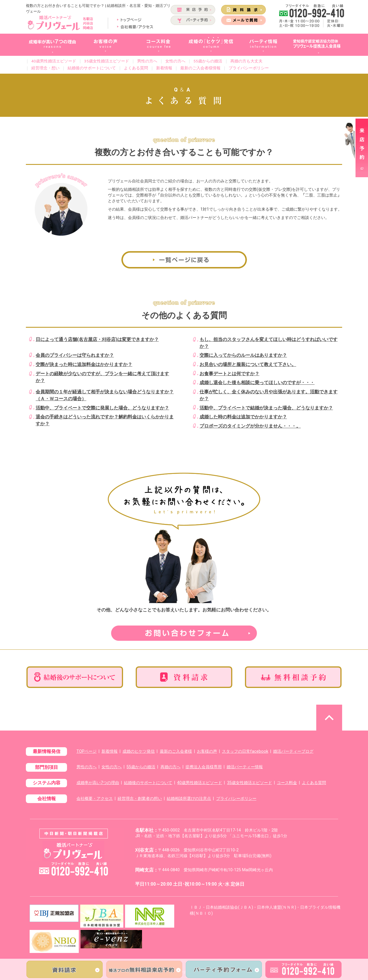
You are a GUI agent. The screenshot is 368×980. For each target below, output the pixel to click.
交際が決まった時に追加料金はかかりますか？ (84, 364)
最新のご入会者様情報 (200, 68)
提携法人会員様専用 (204, 767)
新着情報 (164, 68)
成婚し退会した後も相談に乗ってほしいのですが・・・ (257, 383)
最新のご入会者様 (176, 751)
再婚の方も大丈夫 (246, 61)
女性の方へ (175, 61)
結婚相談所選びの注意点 (189, 799)
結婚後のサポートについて (92, 68)
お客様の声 (207, 751)
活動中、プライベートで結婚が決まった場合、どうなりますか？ (266, 408)
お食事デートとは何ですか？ (229, 374)
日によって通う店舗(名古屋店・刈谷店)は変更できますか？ (97, 339)
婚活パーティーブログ (293, 751)
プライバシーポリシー (249, 68)
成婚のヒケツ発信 (139, 751)
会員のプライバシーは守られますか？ (75, 355)
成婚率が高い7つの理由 (98, 783)
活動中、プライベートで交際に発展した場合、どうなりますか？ (102, 408)
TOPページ (87, 751)
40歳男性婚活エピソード (54, 61)
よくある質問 (136, 68)
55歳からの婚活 (208, 61)
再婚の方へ (170, 767)
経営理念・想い (45, 68)
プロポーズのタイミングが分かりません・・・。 (250, 426)
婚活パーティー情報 (245, 767)
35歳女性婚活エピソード (107, 61)
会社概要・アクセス (95, 799)
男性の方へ (147, 61)
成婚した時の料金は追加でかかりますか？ (243, 417)
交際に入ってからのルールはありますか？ (243, 355)
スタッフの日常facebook (245, 751)
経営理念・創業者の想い (140, 799)
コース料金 (287, 783)
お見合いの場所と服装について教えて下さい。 (248, 364)
